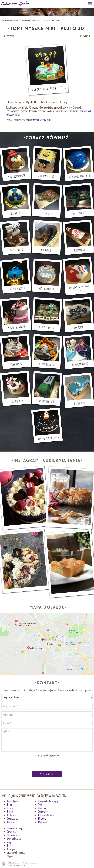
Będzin (10, 845)
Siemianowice (13, 835)
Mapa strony (24, 865)
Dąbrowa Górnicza (46, 815)
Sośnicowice (13, 818)
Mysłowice (43, 822)
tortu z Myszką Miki (42, 120)
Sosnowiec (43, 811)
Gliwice (10, 808)
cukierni (67, 107)
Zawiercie (12, 832)
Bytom (10, 804)
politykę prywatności (53, 755)
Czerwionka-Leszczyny (48, 801)
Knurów (11, 822)
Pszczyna (11, 849)
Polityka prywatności (13, 865)
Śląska (10, 856)
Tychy (41, 804)
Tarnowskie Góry (15, 828)
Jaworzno (42, 808)
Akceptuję (48, 755)
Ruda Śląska (12, 801)
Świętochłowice (14, 838)
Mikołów (42, 818)
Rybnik (10, 811)
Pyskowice (12, 815)
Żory (9, 842)
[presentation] (47, 764)
